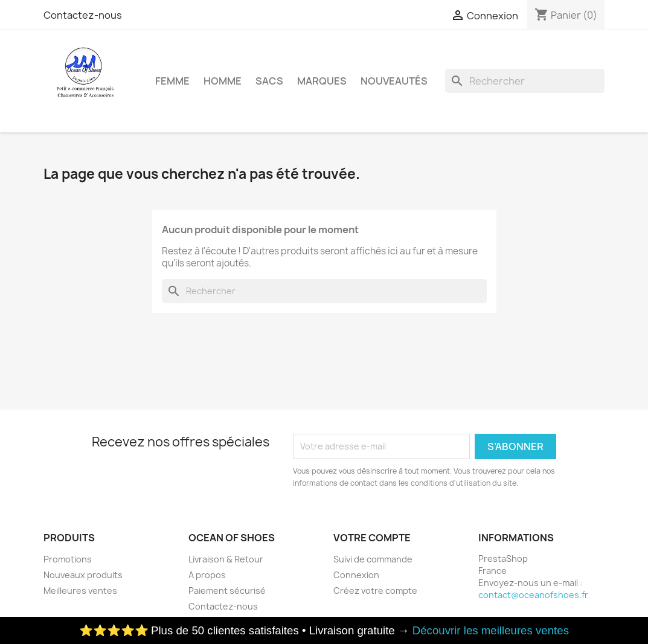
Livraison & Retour (226, 559)
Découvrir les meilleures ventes (491, 630)
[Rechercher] (525, 81)
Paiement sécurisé (227, 591)
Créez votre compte (375, 591)
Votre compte (372, 538)
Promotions (68, 559)
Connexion (356, 575)
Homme (223, 81)
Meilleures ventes (80, 591)
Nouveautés (394, 81)
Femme (172, 81)
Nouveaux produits (83, 575)
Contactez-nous (83, 15)
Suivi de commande (373, 559)
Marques (322, 81)
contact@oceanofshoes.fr (533, 595)
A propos (207, 575)
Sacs (269, 81)
